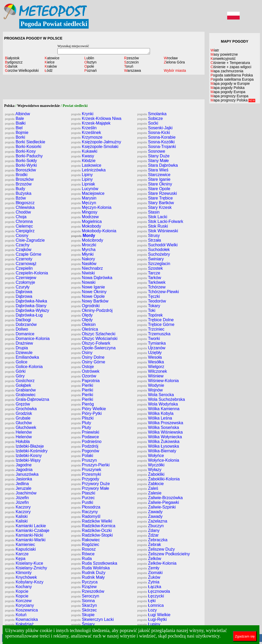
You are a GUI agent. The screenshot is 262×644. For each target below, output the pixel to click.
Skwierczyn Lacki (93, 619)
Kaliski (16, 516)
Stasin (148, 212)
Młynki (83, 254)
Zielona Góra (174, 62)
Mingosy (84, 212)
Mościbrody (87, 240)
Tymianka (151, 343)
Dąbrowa (19, 292)
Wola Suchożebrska (161, 399)
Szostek (150, 268)
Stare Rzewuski (157, 193)
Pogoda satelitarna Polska (232, 75)
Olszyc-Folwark (91, 343)
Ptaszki (83, 493)
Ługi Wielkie (154, 615)
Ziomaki (150, 573)
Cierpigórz (20, 231)
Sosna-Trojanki (156, 147)
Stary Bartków (156, 203)
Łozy (147, 610)
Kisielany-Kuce (24, 563)
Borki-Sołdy (21, 161)
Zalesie (149, 493)
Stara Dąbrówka (158, 165)
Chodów (18, 212)
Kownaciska (21, 619)
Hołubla (17, 442)
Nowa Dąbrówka (92, 278)
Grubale (18, 418)
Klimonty (18, 573)
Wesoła (149, 357)
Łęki (146, 601)
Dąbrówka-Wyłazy (27, 310)
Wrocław (171, 58)
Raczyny (85, 512)
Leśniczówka (89, 170)
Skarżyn (84, 605)
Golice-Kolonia (24, 367)
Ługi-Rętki (152, 619)
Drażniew (19, 343)
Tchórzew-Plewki (158, 292)
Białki (15, 123)
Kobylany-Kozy (24, 582)
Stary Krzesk (154, 207)
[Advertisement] (104, 88)
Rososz (84, 549)
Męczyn (84, 203)
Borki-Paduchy (24, 156)
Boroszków (20, 170)
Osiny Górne (88, 362)
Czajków (18, 250)
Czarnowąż (21, 264)
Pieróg (83, 404)
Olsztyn (91, 62)
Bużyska (18, 193)
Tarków (149, 278)
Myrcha (83, 250)
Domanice (20, 334)
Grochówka (21, 409)
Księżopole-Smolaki (95, 147)
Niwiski (83, 273)
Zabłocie (150, 484)
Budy (15, 189)
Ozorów (84, 376)
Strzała (149, 240)
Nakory (83, 259)
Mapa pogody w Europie (230, 83)
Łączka (149, 587)
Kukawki (84, 151)
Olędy (82, 315)
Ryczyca (84, 582)
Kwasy (83, 156)
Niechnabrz (87, 268)
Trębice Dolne (155, 320)
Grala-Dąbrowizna (27, 399)
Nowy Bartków (90, 301)
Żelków (149, 559)
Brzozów (18, 184)
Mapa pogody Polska (228, 88)
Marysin (84, 198)
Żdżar (148, 535)
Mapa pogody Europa (228, 92)
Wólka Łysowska (158, 446)
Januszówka (22, 474)
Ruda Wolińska (90, 568)
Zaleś (148, 488)
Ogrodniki (86, 306)
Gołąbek (18, 385)
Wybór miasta (175, 70)
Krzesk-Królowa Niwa (96, 118)
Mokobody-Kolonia (94, 231)
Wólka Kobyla (155, 413)
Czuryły (17, 287)
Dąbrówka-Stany (26, 306)
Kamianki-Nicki (24, 535)
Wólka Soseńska (158, 427)
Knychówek (21, 577)
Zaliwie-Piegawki (158, 502)
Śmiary (83, 624)
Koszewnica (21, 610)
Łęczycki (151, 596)
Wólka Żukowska (158, 442)
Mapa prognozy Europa (230, 96)
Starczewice (154, 175)
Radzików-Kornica (93, 526)
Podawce (85, 437)
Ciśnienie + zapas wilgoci (231, 67)
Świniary (150, 259)
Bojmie (17, 133)
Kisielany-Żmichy (26, 568)
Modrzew (85, 217)
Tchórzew (151, 287)
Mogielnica (87, 221)
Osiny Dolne (88, 357)
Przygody (85, 479)
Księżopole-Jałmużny (96, 142)
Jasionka (18, 479)
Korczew (18, 601)
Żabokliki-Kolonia (158, 479)
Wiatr (215, 50)
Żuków (149, 577)
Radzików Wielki (92, 521)
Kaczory (18, 507)
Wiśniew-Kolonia (158, 381)
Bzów (15, 198)
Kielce (50, 62)
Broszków (19, 179)
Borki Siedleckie (25, 142)
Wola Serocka (155, 395)
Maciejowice (88, 193)
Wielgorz (151, 367)
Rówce (83, 554)
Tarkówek (151, 282)
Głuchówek (21, 427)
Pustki (82, 502)
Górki (15, 371)
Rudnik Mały (88, 577)
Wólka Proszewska (160, 423)
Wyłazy (149, 470)
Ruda (81, 559)
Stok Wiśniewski (158, 231)
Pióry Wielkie (89, 409)
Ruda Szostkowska (94, 563)
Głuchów (18, 423)
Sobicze (150, 118)
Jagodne (18, 465)
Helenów (18, 432)
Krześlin (84, 128)
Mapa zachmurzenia (227, 71)
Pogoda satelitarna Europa (232, 79)
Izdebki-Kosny (23, 456)
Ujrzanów (151, 348)
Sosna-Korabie (156, 137)
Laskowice (86, 165)
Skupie (83, 615)
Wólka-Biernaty (157, 451)
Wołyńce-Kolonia (158, 460)
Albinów (17, 114)
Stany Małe (153, 161)
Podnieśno (86, 442)
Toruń (129, 66)
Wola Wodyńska (158, 404)
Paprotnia (86, 381)
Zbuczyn (150, 526)
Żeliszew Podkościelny (163, 554)
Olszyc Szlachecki (93, 334)
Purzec (83, 498)
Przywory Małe (90, 488)
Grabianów (20, 390)
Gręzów (17, 404)
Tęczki (149, 296)
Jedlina (17, 484)
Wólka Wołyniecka (160, 437)
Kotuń (16, 615)
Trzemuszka (154, 334)
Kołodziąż (19, 624)
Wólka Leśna (155, 418)
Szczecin (131, 62)
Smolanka (152, 114)
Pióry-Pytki (87, 413)
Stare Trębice (155, 198)
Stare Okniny (155, 184)
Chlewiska (20, 207)
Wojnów (150, 390)
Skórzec (84, 610)
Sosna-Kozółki (156, 142)
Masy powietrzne (224, 54)
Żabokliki (151, 474)
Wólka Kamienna (158, 409)
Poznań (91, 70)
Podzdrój (85, 446)
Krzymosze (87, 137)
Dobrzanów (21, 324)
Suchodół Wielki (157, 245)
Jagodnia (19, 470)
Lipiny (82, 175)
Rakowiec (86, 540)
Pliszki (83, 418)
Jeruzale (18, 488)
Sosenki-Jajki (155, 128)
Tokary (149, 306)
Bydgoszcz (14, 62)
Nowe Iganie (88, 287)
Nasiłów (84, 264)
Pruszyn (84, 460)
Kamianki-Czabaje (27, 530)
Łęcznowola (154, 591)
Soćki (148, 123)
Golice (16, 362)
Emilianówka (22, 357)
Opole (89, 66)
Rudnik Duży (88, 573)
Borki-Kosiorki (23, 147)
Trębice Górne (156, 324)
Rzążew (84, 587)
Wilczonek (152, 371)
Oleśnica (85, 329)
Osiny (82, 353)
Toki (146, 310)
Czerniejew (21, 278)
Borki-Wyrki (21, 165)
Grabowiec (20, 395)
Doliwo (17, 329)
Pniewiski (85, 432)
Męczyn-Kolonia (91, 207)
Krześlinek (86, 133)
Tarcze (149, 273)
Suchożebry (154, 254)
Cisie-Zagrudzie (25, 240)
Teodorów (152, 301)
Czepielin (19, 268)
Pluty (81, 423)
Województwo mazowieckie (38, 106)
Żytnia (148, 582)
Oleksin (84, 324)
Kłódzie (83, 161)
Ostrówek (85, 371)
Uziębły (149, 353)
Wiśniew (150, 376)
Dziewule (19, 353)
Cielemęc (19, 226)
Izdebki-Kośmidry (26, 451)
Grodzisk (18, 413)
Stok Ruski (153, 226)
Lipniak (83, 184)
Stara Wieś (153, 170)
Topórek (150, 315)
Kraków (51, 66)
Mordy (83, 236)
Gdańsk (11, 66)
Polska (9, 106)
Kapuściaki (20, 549)
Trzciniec (151, 329)
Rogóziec (85, 545)
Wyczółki (151, 465)
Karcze (17, 554)
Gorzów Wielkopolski (22, 70)
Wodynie (151, 385)
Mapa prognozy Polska (233, 100)
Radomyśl (86, 516)
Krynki (82, 114)
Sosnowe (151, 151)
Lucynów (85, 189)
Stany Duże (153, 156)
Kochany (18, 587)
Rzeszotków (88, 591)
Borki (15, 137)
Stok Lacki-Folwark (160, 221)
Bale (14, 118)
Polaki (82, 456)
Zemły (148, 568)
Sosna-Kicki (154, 133)
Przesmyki (86, 474)
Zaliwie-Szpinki (156, 507)
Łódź (49, 70)
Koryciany (19, 605)
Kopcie (17, 591)
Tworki (149, 339)
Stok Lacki (152, 217)
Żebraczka (152, 540)
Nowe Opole (88, 296)
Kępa (15, 559)
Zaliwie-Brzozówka (160, 498)
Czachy (17, 245)
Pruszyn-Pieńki (90, 465)
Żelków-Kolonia (157, 563)
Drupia (16, 348)
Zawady (150, 512)
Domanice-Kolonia (27, 339)
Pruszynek (86, 470)
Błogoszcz (20, 203)
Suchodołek (153, 250)
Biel (14, 128)
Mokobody (86, 226)
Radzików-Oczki (91, 530)
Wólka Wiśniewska (160, 432)
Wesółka (150, 362)
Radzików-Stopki (92, 535)
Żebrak (149, 545)
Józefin (17, 498)
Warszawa (132, 70)
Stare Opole (154, 189)
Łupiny (149, 624)
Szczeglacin (154, 264)
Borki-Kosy (20, 151)
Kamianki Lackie (25, 526)
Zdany (148, 530)
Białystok (12, 58)
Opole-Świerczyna (93, 348)
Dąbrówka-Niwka (26, 301)
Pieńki (82, 385)
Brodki (16, 175)
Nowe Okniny (89, 292)
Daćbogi (18, 320)
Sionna (83, 601)
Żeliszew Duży (156, 549)
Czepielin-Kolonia (27, 273)
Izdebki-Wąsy (23, 460)
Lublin (89, 58)
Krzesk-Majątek (91, 123)
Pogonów (85, 451)
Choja (16, 217)
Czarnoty (19, 259)
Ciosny (17, 236)
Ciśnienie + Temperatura (230, 63)
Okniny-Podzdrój (92, 310)
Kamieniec (20, 545)
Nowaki (83, 282)
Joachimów (21, 493)
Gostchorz (20, 381)
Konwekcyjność (223, 59)
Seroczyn (85, 596)
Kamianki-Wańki (25, 540)
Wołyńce (150, 456)
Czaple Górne (23, 254)
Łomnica (150, 605)
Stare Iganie (154, 179)
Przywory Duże (91, 484)
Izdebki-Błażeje (24, 446)
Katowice (52, 58)
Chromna (19, 221)
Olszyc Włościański (94, 339)
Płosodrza (86, 507)
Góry (15, 376)
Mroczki (84, 245)
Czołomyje (20, 282)
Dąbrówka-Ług (24, 315)
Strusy (149, 236)
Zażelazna (152, 521)
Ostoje (83, 367)
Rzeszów (131, 58)
